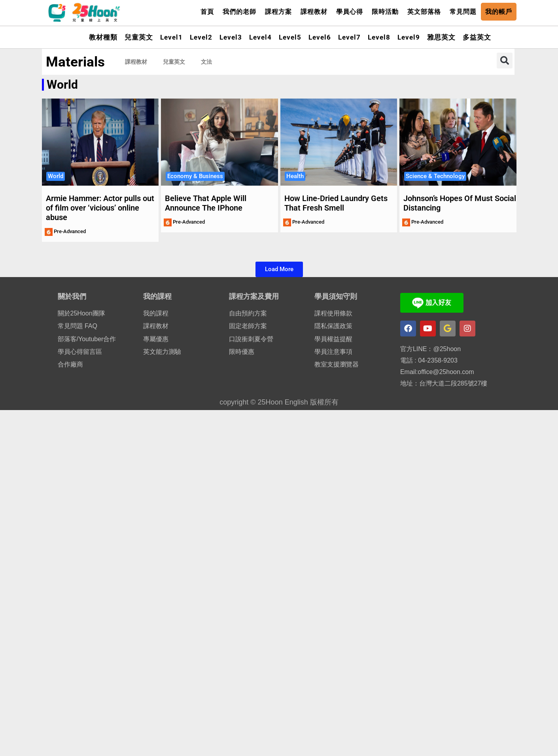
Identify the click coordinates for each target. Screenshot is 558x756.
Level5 (290, 37)
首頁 (207, 12)
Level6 (320, 37)
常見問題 (463, 12)
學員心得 (350, 12)
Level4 (260, 37)
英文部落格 (424, 12)
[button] (505, 61)
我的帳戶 (499, 12)
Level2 (201, 37)
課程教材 (314, 12)
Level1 (171, 37)
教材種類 (103, 37)
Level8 (379, 37)
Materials (75, 62)
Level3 (231, 37)
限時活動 (385, 12)
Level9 (409, 37)
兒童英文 (139, 37)
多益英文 (477, 37)
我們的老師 (239, 12)
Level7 (349, 37)
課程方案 (278, 12)
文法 (206, 62)
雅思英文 (441, 37)
